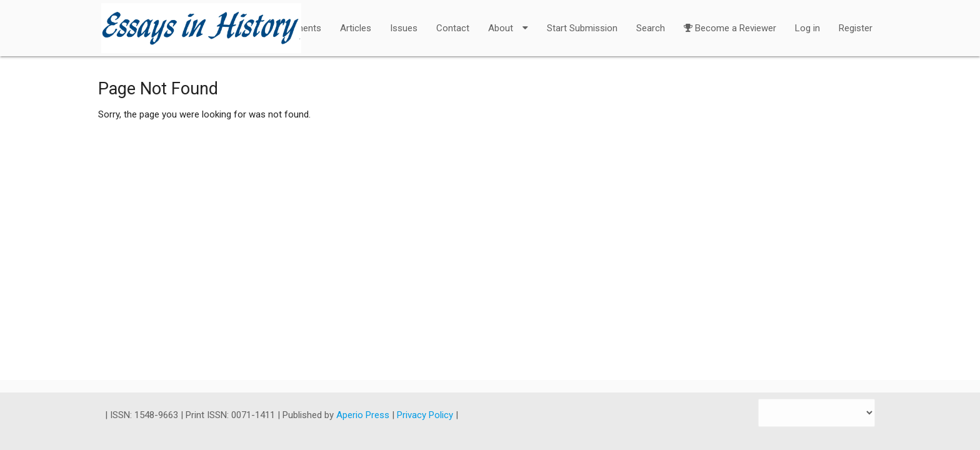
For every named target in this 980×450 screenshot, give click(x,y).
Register (856, 28)
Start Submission (582, 28)
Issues (404, 28)
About (508, 20)
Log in (807, 28)
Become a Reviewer (730, 20)
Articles (356, 28)
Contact (453, 28)
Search (651, 28)
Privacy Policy (426, 415)
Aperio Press (364, 415)
